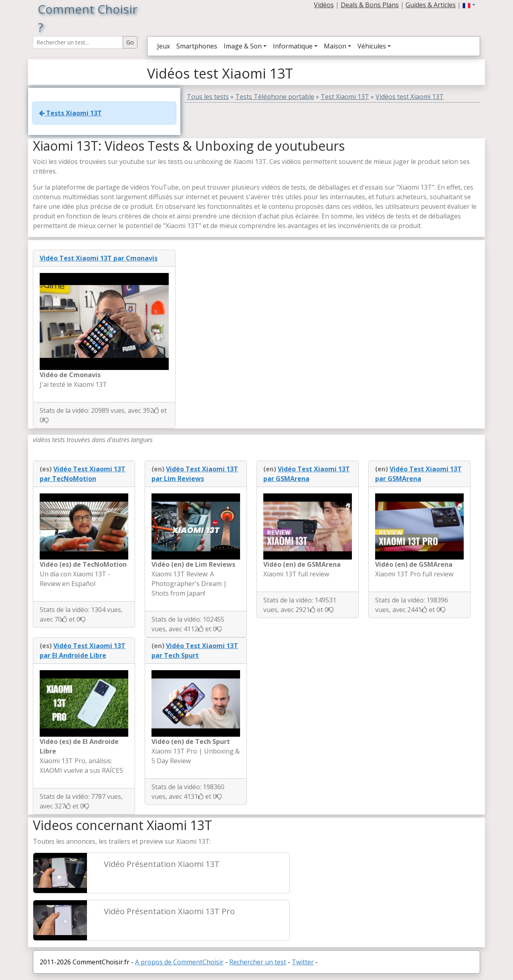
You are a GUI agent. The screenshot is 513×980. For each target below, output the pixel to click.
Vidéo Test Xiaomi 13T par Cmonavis (99, 258)
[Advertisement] (390, 880)
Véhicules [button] (372, 46)
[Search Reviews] (78, 42)
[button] (469, 5)
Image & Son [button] (243, 46)
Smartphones (197, 46)
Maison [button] (335, 46)
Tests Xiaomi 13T (70, 113)
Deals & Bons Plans (370, 5)
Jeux (164, 46)
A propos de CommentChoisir (179, 962)
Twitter (303, 962)
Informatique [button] (293, 46)
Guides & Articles (431, 5)
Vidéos (324, 5)
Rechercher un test (258, 962)
